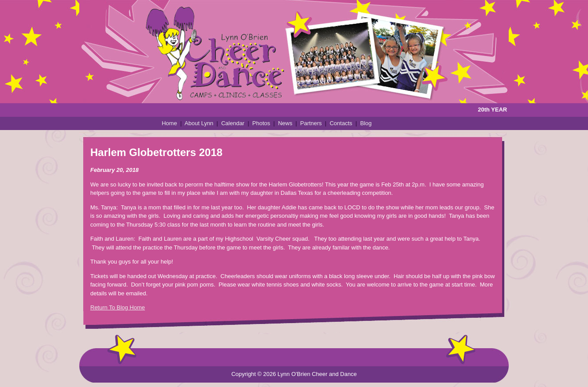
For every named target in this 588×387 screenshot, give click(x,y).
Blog (366, 123)
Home (169, 123)
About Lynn (199, 123)
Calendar (233, 123)
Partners (311, 123)
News (285, 123)
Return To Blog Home (118, 307)
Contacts (341, 123)
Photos (261, 123)
